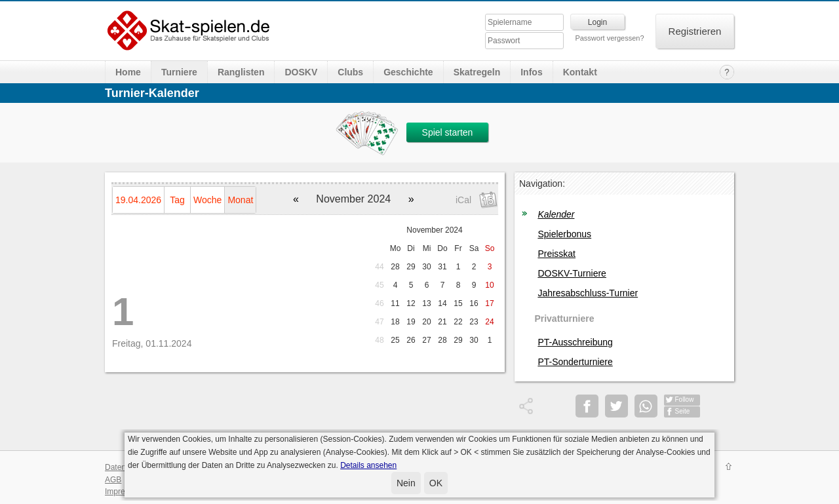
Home (128, 72)
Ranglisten (241, 72)
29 (411, 267)
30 (426, 267)
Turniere (179, 72)
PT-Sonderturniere (575, 362)
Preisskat (556, 254)
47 (379, 322)
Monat (240, 200)
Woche (207, 200)
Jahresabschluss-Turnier (588, 293)
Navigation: (542, 184)
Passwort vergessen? (609, 38)
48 (379, 340)
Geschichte (408, 72)
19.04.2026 (138, 200)
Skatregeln (477, 72)
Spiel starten (448, 132)
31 (442, 267)
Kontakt (580, 72)
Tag (177, 200)
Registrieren (695, 31)
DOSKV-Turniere (572, 273)
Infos (531, 72)
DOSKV (301, 72)
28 (395, 267)
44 (379, 267)
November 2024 (434, 230)
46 (379, 303)
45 (379, 285)
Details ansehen (368, 465)
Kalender (556, 214)
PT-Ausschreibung (575, 342)
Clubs (350, 72)
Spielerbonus (564, 234)
